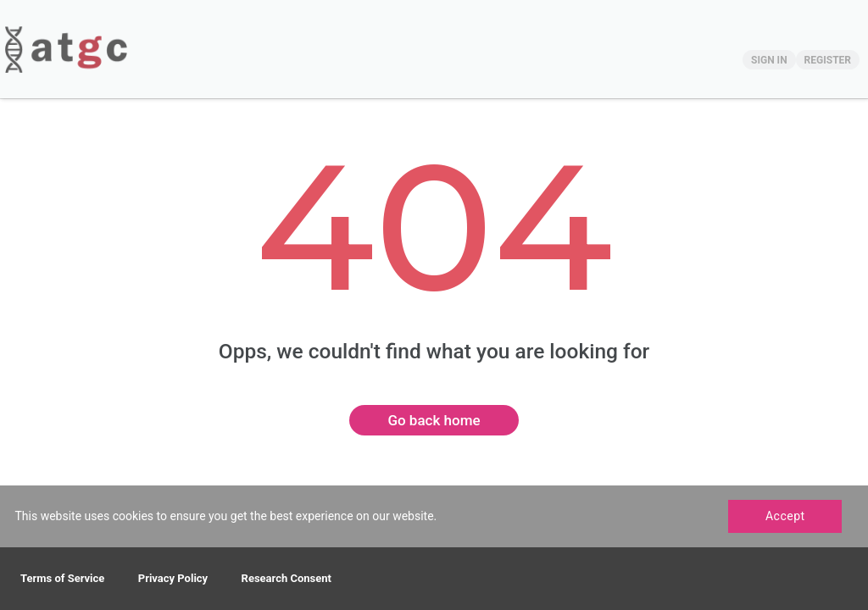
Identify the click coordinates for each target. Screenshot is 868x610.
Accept (785, 516)
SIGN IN (769, 60)
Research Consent (287, 578)
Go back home (434, 420)
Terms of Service (62, 578)
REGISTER (828, 60)
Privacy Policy (173, 578)
